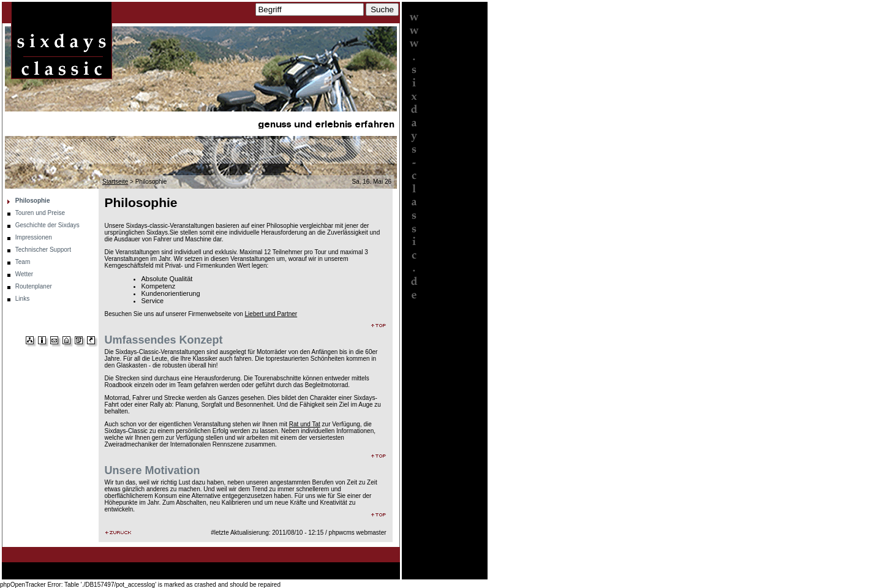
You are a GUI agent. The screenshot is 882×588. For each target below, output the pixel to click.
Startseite (115, 182)
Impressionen (34, 237)
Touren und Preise (40, 213)
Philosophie (33, 201)
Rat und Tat (305, 424)
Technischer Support (43, 250)
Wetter (24, 274)
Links (22, 299)
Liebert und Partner (271, 314)
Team (23, 262)
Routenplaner (34, 286)
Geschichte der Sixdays (47, 225)
